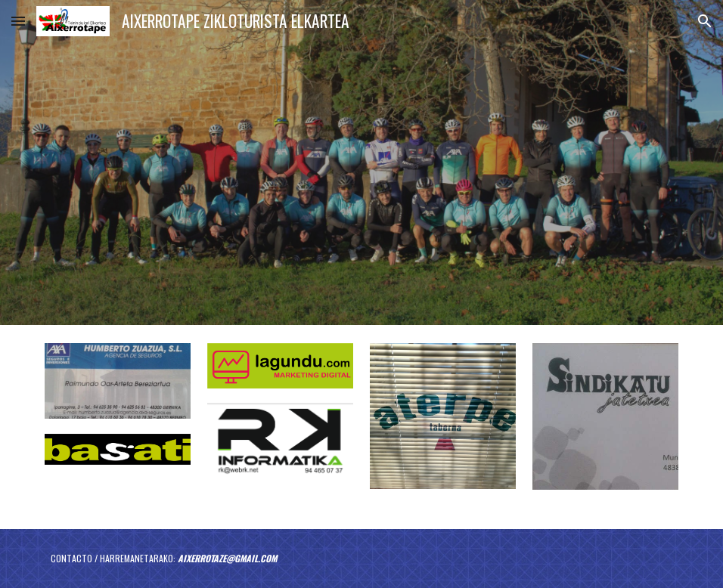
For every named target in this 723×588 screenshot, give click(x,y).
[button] (18, 21)
